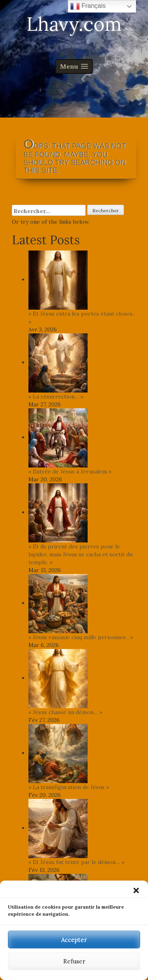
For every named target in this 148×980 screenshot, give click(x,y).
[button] (136, 890)
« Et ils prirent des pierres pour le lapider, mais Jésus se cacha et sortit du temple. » (81, 554)
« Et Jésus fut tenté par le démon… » (76, 862)
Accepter (74, 940)
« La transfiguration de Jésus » (69, 787)
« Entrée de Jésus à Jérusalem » (70, 471)
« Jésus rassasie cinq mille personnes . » (81, 637)
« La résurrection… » (56, 396)
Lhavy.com (74, 24)
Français (88, 6)
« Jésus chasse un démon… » (65, 712)
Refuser (74, 961)
